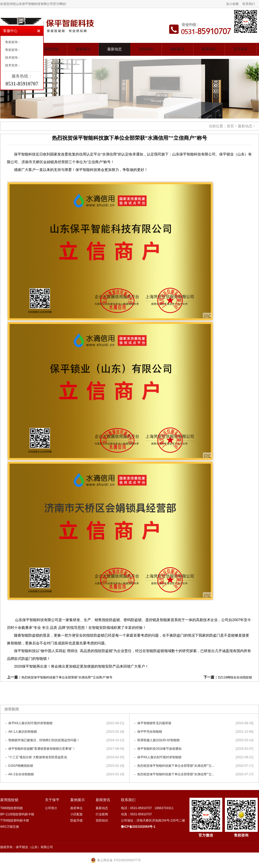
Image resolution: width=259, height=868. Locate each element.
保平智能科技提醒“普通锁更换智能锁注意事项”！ (42, 749)
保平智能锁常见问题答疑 (154, 723)
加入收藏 (232, 4)
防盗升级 (77, 820)
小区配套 (77, 814)
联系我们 (249, 4)
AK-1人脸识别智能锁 (23, 732)
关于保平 (241, 49)
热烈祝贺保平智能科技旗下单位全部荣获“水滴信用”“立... (176, 766)
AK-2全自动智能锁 (21, 774)
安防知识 (146, 49)
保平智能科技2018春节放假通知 (159, 749)
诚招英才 (178, 49)
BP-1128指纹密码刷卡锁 (17, 814)
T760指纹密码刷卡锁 (15, 820)
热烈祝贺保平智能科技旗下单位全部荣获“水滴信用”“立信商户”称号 (67, 677)
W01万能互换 (10, 827)
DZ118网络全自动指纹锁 (235, 677)
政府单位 (77, 808)
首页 (230, 126)
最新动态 (115, 49)
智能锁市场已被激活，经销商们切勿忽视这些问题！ (44, 740)
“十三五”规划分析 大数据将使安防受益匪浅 (38, 757)
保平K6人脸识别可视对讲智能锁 (30, 723)
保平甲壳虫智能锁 (150, 732)
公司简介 (51, 808)
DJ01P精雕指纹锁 (21, 766)
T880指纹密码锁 (12, 808)
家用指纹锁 (50, 49)
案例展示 (83, 49)
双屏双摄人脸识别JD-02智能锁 (158, 740)
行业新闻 (102, 814)
